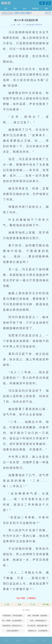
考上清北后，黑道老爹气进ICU (38, 626)
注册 (48, 3)
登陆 (42, 3)
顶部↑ (45, 640)
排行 (6, 9)
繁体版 (4, 13)
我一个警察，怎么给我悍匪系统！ (14, 621)
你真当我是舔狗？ (13, 631)
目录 (19, 25)
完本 (24, 9)
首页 (7, 640)
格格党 (6, 3)
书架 (46, 9)
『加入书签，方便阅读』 (26, 598)
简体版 (11, 13)
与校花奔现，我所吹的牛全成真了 (14, 626)
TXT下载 (46, 605)
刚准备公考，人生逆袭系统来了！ (39, 631)
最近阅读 (31, 25)
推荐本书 (38, 25)
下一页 (25, 25)
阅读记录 (35, 9)
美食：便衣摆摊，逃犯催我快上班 (39, 616)
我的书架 (19, 640)
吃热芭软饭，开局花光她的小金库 (14, 616)
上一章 (13, 25)
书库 (15, 9)
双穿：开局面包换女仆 (38, 621)
